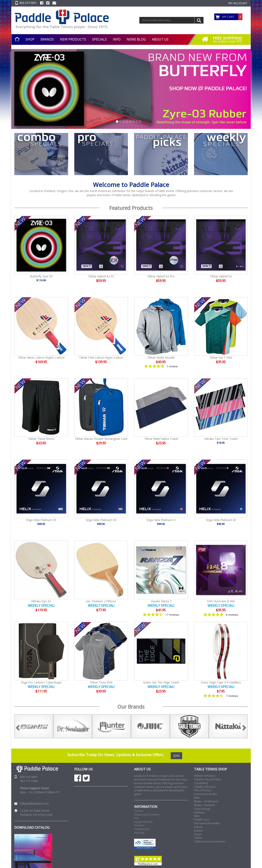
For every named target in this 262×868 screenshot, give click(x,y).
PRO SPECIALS (203, 790)
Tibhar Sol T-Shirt (221, 357)
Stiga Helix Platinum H (161, 520)
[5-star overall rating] (161, 366)
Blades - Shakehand (206, 801)
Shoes (198, 834)
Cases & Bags (202, 809)
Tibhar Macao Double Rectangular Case (101, 439)
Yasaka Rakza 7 (161, 601)
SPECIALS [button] (99, 39)
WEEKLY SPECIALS (205, 776)
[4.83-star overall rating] (221, 615)
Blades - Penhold (204, 805)
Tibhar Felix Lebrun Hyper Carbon (101, 357)
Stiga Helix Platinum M (221, 520)
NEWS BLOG (136, 39)
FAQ (137, 818)
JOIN (176, 756)
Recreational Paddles (207, 823)
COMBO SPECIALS (205, 787)
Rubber (199, 831)
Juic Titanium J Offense (101, 601)
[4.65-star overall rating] (161, 615)
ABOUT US (160, 39)
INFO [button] (117, 39)
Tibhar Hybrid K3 (221, 276)
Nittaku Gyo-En (41, 601)
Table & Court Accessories (210, 842)
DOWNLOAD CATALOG (32, 827)
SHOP (30, 39)
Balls (197, 798)
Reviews (139, 825)
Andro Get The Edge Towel (161, 682)
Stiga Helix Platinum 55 (41, 520)
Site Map (139, 833)
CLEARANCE (201, 783)
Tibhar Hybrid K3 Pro (161, 276)
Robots (198, 827)
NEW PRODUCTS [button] (73, 39)
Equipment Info (143, 822)
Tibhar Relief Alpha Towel (161, 439)
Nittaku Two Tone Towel (221, 439)
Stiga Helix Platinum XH (101, 520)
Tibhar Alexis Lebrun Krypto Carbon (41, 357)
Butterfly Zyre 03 (41, 276)
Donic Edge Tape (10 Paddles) (221, 682)
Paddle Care (202, 820)
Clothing (199, 812)
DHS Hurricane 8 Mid (221, 601)
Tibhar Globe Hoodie (161, 357)
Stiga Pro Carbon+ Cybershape (41, 682)
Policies (139, 811)
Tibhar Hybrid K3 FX (101, 276)
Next (251, 726)
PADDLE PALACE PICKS (208, 780)
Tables (198, 838)
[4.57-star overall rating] (221, 696)
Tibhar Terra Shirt (101, 682)
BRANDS (47, 39)
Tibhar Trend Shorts (41, 439)
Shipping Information (147, 815)
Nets (197, 816)
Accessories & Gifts (205, 794)
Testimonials (142, 829)
